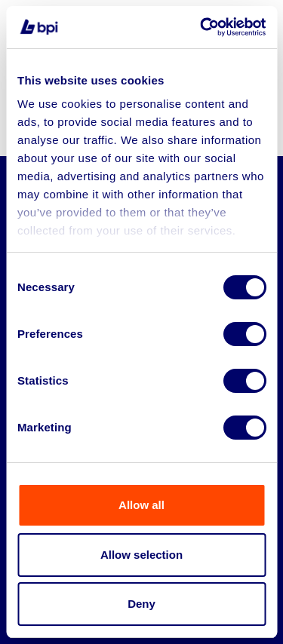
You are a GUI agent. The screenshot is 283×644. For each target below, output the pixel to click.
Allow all (141, 505)
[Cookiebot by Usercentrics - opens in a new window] (201, 27)
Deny (141, 604)
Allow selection (141, 555)
